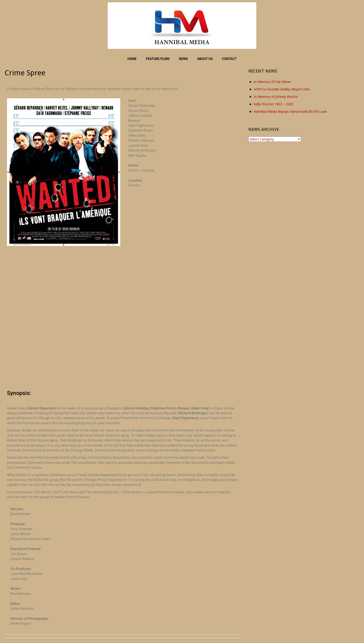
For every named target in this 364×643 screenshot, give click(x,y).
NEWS (184, 59)
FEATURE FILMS (158, 59)
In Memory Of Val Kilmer (272, 82)
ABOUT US (205, 59)
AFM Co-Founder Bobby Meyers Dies (282, 89)
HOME (132, 59)
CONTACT (229, 59)
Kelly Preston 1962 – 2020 (273, 104)
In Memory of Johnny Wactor (276, 97)
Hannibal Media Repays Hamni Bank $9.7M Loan (290, 111)
